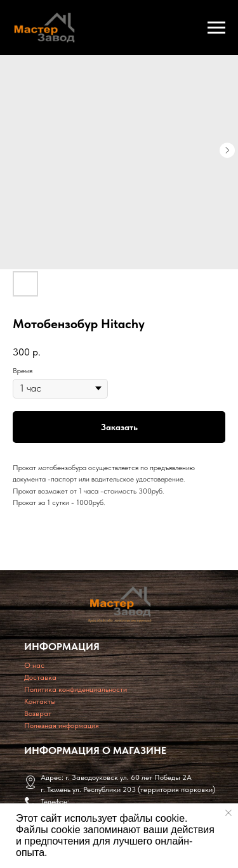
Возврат (38, 713)
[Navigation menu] (216, 28)
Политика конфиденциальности (76, 689)
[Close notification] (228, 813)
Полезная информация (62, 725)
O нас (34, 665)
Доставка (40, 677)
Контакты (40, 701)
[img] (120, 604)
